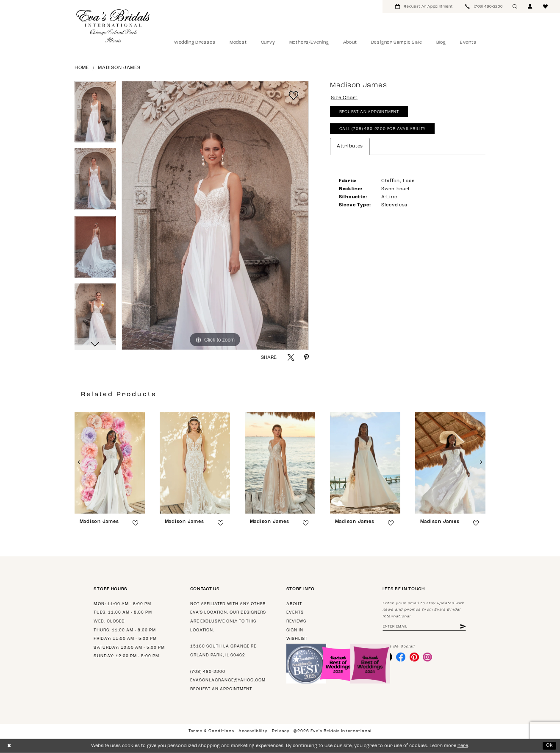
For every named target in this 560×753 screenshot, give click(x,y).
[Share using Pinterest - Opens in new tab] (306, 357)
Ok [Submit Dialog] (550, 746)
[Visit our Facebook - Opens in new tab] (401, 657)
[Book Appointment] (424, 6)
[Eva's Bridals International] (113, 26)
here (463, 746)
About (294, 604)
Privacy (281, 731)
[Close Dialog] (9, 746)
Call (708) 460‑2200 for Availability (383, 129)
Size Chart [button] (344, 98)
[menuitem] (424, 6)
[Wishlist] (546, 6)
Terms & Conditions (211, 731)
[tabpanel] (95, 115)
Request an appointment (221, 689)
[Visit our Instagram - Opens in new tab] (427, 657)
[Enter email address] (424, 627)
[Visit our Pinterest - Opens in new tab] (414, 657)
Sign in (295, 630)
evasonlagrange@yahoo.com (228, 680)
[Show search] (515, 6)
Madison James (119, 68)
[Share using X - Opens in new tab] (291, 357)
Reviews (296, 621)
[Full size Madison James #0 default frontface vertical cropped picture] (215, 216)
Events (295, 613)
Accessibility (253, 731)
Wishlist (297, 639)
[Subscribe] (463, 627)
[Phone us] (484, 6)
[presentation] (110, 463)
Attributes (350, 146)
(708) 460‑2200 (208, 672)
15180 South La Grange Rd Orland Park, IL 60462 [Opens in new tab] (224, 651)
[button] (530, 6)
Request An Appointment (369, 112)
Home (82, 68)
